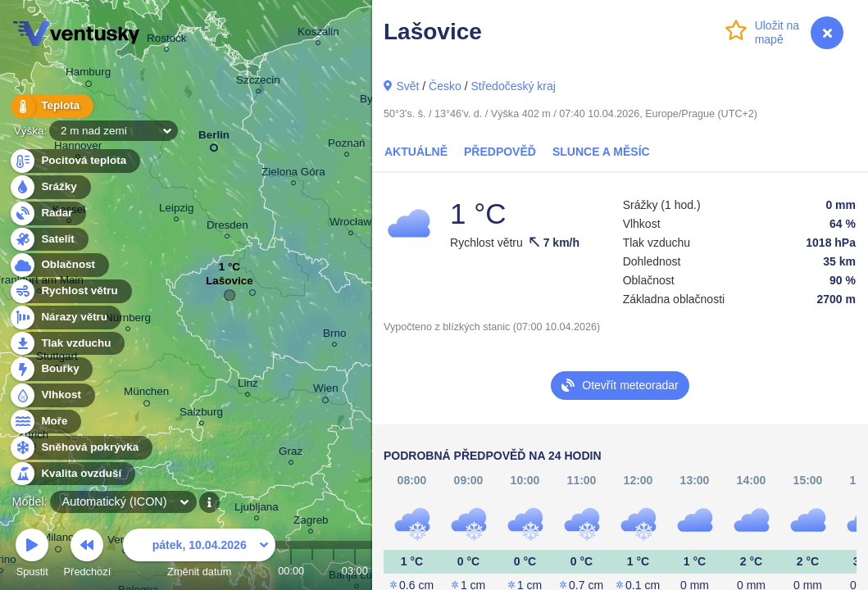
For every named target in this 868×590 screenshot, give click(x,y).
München (146, 394)
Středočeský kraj (513, 86)
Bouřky (51, 369)
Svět (407, 86)
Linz (248, 386)
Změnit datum (199, 555)
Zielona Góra (293, 174)
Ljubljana (257, 509)
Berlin (214, 138)
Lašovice (229, 285)
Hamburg (88, 75)
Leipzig (177, 210)
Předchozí (88, 555)
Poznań (347, 145)
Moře (45, 422)
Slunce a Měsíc (601, 152)
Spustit (32, 555)
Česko (445, 86)
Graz (291, 454)
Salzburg (201, 414)
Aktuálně (416, 152)
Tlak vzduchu (67, 344)
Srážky (50, 187)
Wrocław (350, 224)
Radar (48, 213)
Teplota (51, 106)
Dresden (227, 227)
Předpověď (500, 152)
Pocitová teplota (74, 161)
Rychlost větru (70, 291)
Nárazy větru (65, 318)
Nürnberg (128, 320)
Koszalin (318, 34)
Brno (334, 336)
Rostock (167, 41)
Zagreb (311, 522)
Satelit (48, 240)
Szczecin (258, 82)
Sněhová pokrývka (80, 448)
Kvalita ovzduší (72, 474)
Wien (326, 391)
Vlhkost (52, 395)
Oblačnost (59, 265)
